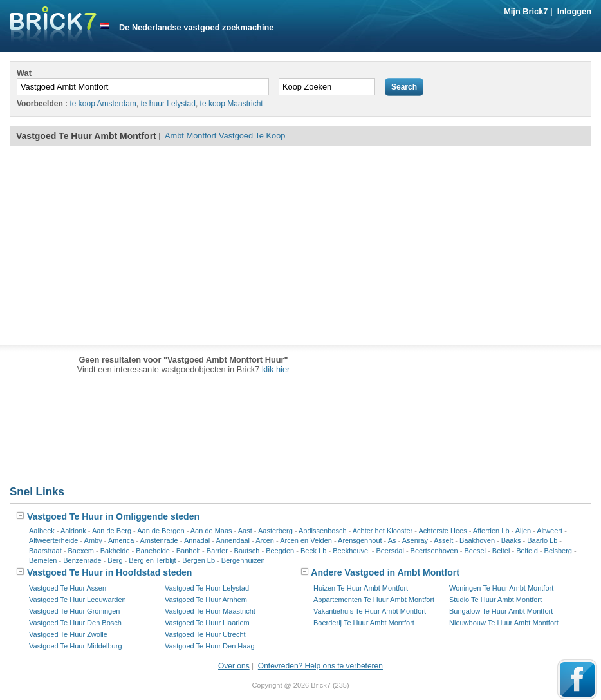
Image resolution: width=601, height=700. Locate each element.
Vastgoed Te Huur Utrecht (205, 634)
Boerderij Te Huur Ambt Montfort (364, 623)
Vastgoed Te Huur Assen (68, 588)
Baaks (511, 540)
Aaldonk (73, 531)
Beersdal (390, 551)
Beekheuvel (351, 551)
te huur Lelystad (168, 104)
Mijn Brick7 (526, 11)
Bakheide (115, 551)
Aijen (523, 531)
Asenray (415, 540)
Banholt (188, 551)
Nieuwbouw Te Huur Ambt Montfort (504, 623)
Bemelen (43, 560)
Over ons (234, 666)
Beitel (501, 551)
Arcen (265, 540)
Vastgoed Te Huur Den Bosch (75, 623)
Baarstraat (45, 551)
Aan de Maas (211, 531)
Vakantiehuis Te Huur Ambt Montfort (370, 611)
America (121, 540)
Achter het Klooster (383, 531)
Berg (115, 560)
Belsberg (558, 551)
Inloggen (574, 11)
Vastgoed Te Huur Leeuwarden (78, 600)
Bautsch (247, 551)
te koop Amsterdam (103, 104)
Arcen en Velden (306, 540)
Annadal (197, 540)
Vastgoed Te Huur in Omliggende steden (108, 516)
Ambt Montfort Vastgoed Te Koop (225, 136)
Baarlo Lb (542, 540)
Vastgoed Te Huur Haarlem (207, 623)
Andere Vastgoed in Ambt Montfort (380, 572)
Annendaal (233, 540)
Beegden (280, 551)
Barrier (217, 551)
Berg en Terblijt (152, 560)
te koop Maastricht (232, 104)
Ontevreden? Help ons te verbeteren (320, 666)
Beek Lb (313, 551)
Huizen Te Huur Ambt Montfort (361, 588)
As (392, 540)
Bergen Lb (199, 560)
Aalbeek (42, 531)
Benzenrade (82, 560)
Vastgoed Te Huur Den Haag (210, 646)
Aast (245, 531)
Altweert (550, 531)
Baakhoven (477, 540)
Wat (24, 73)
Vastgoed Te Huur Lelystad (207, 588)
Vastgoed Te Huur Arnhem (206, 600)
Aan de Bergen (161, 531)
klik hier (276, 369)
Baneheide (153, 551)
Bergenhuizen (243, 560)
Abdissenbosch (323, 531)
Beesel (475, 551)
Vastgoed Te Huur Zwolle (68, 634)
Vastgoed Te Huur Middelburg (76, 646)
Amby (93, 540)
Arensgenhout (360, 540)
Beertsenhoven (434, 551)
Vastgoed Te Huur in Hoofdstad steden (104, 572)
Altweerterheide (53, 540)
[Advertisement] (300, 245)
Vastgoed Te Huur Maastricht (210, 611)
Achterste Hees (442, 531)
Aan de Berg (112, 531)
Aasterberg (275, 531)
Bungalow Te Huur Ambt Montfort (501, 611)
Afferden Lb (491, 531)
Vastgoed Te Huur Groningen (74, 611)
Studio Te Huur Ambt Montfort (495, 600)
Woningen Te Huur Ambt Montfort (501, 588)
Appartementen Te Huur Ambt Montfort (374, 600)
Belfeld (527, 551)
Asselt (443, 540)
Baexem (81, 551)
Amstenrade (159, 540)
